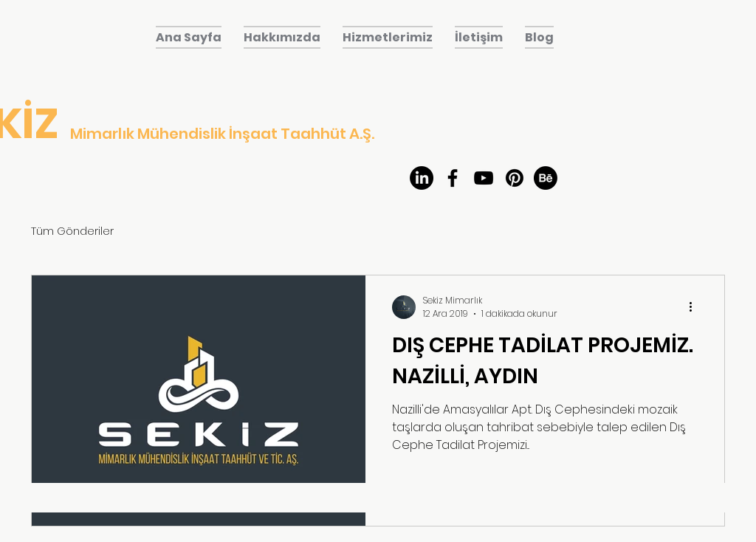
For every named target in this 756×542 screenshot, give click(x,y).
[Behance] (546, 178)
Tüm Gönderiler (72, 231)
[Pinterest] (515, 178)
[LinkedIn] (422, 178)
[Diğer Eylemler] (695, 307)
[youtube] (484, 178)
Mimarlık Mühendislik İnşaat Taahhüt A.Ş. (222, 134)
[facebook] (453, 178)
